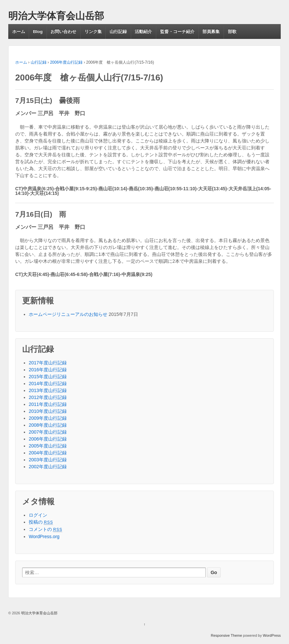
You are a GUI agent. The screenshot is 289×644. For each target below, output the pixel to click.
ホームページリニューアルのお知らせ (68, 314)
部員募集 (211, 31)
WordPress (272, 635)
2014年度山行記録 (48, 383)
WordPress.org (44, 537)
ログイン (38, 515)
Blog (38, 31)
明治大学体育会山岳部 (56, 16)
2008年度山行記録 (48, 425)
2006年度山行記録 (66, 62)
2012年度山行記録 (48, 397)
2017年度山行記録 (48, 363)
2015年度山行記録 (48, 377)
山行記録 (118, 31)
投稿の (41, 522)
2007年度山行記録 (48, 432)
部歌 (232, 31)
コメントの (46, 529)
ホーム (19, 31)
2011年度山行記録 (48, 404)
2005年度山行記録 (48, 446)
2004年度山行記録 (48, 453)
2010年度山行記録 (48, 411)
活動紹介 (143, 31)
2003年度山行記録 (48, 460)
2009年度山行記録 (48, 418)
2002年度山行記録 (48, 467)
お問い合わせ (63, 31)
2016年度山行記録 (48, 370)
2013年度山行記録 (48, 390)
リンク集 (93, 31)
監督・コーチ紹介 (177, 31)
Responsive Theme (226, 635)
